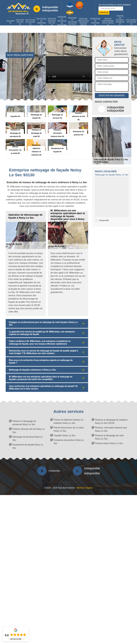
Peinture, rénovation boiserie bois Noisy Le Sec (111, 429)
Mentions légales (85, 488)
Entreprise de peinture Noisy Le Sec (69, 442)
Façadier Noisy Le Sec (65, 435)
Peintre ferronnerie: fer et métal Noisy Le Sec (69, 429)
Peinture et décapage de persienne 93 (62, 22)
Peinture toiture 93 (20, 22)
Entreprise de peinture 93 (95, 22)
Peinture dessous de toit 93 (52, 22)
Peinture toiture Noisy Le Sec (109, 443)
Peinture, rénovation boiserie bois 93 (83, 22)
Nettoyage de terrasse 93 (42, 22)
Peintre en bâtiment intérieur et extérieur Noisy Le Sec (68, 421)
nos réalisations (20, 55)
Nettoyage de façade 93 (30, 22)
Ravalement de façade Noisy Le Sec (28, 446)
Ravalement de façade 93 (131, 22)
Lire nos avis (16, 639)
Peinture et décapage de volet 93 (73, 22)
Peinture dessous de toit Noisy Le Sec (29, 431)
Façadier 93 (10, 22)
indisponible (50, 7)
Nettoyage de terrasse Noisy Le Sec (28, 438)
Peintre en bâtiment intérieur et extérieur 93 (120, 22)
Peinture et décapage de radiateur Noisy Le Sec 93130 (111, 421)
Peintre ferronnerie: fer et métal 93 (108, 22)
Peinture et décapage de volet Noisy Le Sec (109, 437)
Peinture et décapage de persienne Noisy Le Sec (24, 423)
